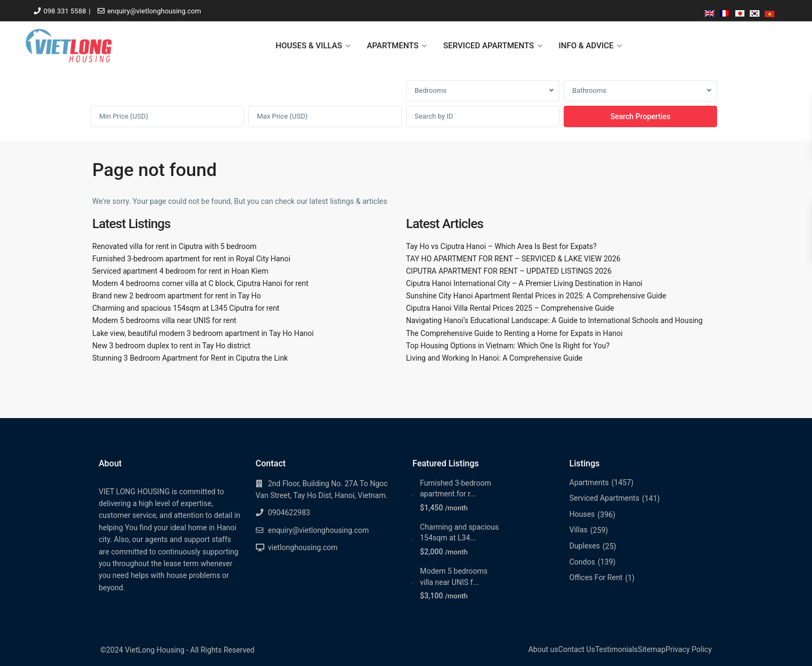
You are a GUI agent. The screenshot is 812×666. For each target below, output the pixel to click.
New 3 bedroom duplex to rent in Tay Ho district (171, 346)
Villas (579, 530)
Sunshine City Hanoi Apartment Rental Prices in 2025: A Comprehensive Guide (536, 296)
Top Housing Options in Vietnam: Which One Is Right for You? (508, 346)
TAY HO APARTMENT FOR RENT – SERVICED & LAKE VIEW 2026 (513, 259)
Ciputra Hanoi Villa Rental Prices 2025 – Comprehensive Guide (510, 308)
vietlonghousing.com (303, 547)
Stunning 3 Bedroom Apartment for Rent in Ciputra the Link (190, 358)
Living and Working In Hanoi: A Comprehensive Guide (494, 358)
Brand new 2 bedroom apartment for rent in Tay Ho (177, 296)
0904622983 (289, 513)
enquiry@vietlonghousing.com (154, 11)
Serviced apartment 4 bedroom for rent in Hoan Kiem (180, 271)
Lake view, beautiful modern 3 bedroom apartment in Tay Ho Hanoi (203, 333)
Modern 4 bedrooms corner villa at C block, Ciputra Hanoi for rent (200, 283)
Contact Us (577, 649)
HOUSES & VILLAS (309, 46)
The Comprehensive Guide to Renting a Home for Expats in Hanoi (514, 333)
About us (543, 649)
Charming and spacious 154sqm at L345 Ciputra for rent (186, 308)
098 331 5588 (65, 11)
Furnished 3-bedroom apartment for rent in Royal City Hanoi (191, 259)
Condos (582, 562)
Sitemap (651, 649)
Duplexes (585, 546)
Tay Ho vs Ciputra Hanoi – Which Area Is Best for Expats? (501, 246)
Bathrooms (589, 90)
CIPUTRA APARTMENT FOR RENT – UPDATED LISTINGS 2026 (509, 271)
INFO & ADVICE (586, 46)
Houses (582, 514)
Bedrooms (431, 90)
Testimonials (616, 649)
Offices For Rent (596, 577)
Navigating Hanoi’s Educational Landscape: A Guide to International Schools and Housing (554, 320)
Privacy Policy (689, 649)
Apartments (589, 482)
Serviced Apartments (604, 498)
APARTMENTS (393, 46)
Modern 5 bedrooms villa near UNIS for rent (164, 320)
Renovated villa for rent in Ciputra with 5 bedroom (174, 246)
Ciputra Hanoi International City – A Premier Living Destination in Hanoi (524, 283)
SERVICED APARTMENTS (488, 46)
